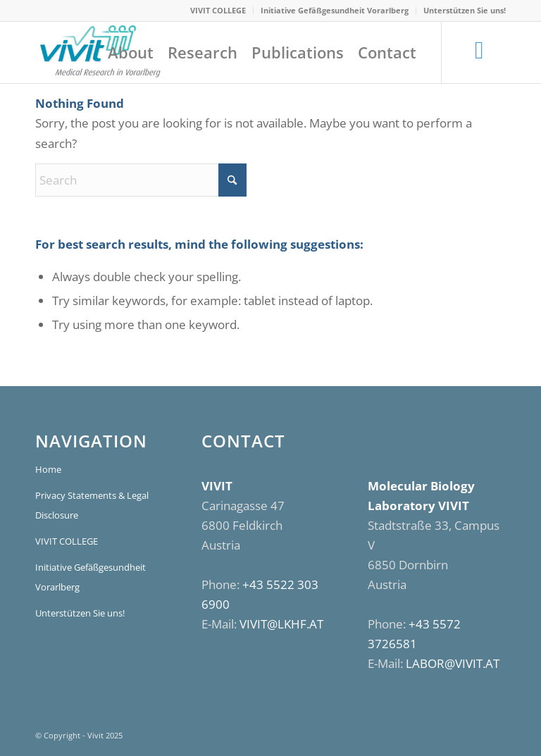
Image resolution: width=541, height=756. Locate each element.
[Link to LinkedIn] (479, 51)
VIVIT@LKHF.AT (281, 624)
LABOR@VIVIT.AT (453, 663)
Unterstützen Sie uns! (465, 10)
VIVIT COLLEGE (218, 10)
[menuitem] (218, 11)
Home (48, 469)
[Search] (141, 180)
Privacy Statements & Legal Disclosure (92, 505)
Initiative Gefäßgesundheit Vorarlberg (335, 10)
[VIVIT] (99, 52)
